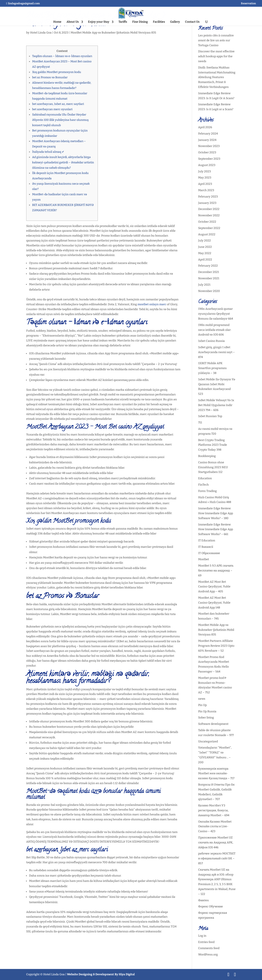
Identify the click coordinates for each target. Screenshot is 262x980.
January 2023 (207, 203)
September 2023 (209, 159)
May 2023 (205, 178)
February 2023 (208, 197)
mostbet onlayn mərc (152, 304)
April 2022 (205, 260)
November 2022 (209, 215)
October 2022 (207, 222)
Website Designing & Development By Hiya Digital (101, 974)
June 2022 (205, 247)
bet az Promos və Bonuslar (50, 77)
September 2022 (209, 228)
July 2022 (204, 241)
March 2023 (206, 190)
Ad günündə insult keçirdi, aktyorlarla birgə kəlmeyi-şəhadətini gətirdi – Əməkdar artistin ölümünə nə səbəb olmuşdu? (63, 162)
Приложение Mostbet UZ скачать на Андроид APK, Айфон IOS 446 (216, 842)
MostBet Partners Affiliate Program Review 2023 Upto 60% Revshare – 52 (216, 646)
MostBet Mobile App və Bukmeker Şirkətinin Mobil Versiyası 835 (113, 33)
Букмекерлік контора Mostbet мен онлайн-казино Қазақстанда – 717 (216, 774)
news (202, 699)
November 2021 (209, 278)
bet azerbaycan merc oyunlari (52, 109)
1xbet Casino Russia (211, 341)
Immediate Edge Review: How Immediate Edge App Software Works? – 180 (216, 513)
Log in (202, 936)
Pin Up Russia (207, 711)
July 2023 (204, 171)
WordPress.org (208, 955)
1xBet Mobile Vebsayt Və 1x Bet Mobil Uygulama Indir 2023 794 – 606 (216, 405)
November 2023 (209, 146)
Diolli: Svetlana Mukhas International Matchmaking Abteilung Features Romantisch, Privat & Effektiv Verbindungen (217, 77)
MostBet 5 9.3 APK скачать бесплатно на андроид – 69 (216, 571)
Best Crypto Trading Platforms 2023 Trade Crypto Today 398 (213, 445)
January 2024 (207, 140)
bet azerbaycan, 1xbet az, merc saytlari (58, 104)
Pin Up (202, 705)
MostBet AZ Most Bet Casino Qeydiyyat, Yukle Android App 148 (214, 603)
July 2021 (204, 285)
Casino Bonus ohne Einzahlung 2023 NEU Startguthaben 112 (213, 467)
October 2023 (207, 152)
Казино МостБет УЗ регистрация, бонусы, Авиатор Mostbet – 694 (214, 810)
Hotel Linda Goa (41, 33)
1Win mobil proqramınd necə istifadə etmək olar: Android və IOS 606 (215, 330)
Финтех (203, 900)
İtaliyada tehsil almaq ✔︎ (48, 152)
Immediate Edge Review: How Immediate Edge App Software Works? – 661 (216, 529)
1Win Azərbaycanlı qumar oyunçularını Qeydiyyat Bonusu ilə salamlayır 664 (216, 314)
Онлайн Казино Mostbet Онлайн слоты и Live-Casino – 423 (215, 827)
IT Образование (209, 553)
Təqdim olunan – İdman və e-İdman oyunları (62, 56)
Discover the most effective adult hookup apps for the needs (216, 56)
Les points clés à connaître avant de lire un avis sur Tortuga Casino (216, 40)
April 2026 (205, 127)
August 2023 (207, 165)
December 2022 (209, 209)
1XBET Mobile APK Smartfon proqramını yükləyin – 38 (212, 368)
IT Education (207, 541)
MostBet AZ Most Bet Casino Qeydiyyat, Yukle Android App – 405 (214, 587)
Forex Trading (207, 491)
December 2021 (209, 272)
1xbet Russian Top (210, 416)
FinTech (203, 485)
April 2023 (205, 184)
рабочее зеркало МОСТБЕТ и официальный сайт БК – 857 (217, 858)
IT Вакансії (206, 547)
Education (205, 478)
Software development (213, 724)
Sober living (206, 718)
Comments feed (209, 948)
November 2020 (209, 291)
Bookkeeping (207, 456)
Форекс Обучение (211, 906)
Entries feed (206, 942)
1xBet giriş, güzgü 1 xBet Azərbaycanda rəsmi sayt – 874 (216, 352)
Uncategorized (208, 741)
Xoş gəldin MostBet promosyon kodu (57, 72)
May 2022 (205, 253)
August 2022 (207, 234)
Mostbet (204, 559)
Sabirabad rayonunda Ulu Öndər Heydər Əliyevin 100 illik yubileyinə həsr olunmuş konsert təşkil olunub (60, 120)
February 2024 (208, 134)
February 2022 (208, 266)
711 (200, 423)
